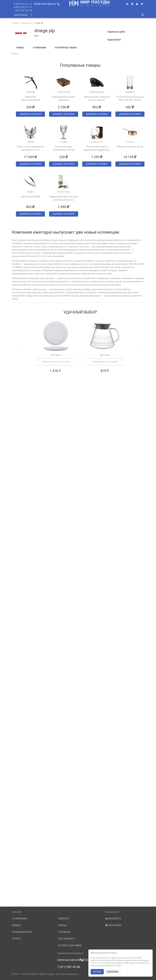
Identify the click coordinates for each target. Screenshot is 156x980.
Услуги (102, 15)
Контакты (64, 932)
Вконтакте (113, 919)
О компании (65, 15)
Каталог (36, 15)
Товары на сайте (116, 32)
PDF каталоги (66, 939)
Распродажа (21, 15)
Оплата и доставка (70, 945)
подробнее (113, 972)
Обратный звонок (47, 4)
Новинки (50, 15)
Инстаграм (113, 925)
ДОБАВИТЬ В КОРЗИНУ (30, 114)
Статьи (62, 925)
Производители (85, 15)
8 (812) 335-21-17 (23, 7)
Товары (20, 48)
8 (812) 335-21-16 (23, 4)
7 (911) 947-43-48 (23, 10)
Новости (114, 15)
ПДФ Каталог (114, 40)
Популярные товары (66, 48)
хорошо (97, 972)
